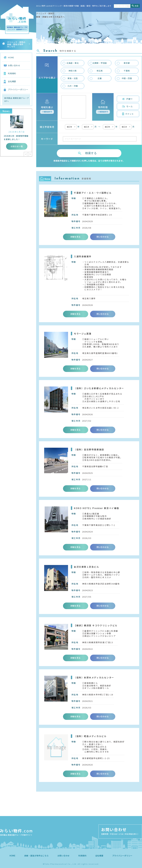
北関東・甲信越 (100, 63)
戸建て (129, 99)
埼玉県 (100, 71)
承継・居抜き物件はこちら (36, 856)
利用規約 (12, 73)
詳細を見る (76, 237)
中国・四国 (127, 78)
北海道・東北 (73, 63)
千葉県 (127, 71)
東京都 (127, 63)
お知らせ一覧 (17, 146)
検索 (137, 6)
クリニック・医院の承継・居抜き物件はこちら (16, 44)
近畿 (100, 78)
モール (129, 106)
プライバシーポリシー (18, 89)
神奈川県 (73, 71)
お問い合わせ (14, 65)
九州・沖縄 (73, 86)
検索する (91, 153)
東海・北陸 (73, 78)
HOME (11, 57)
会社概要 (12, 81)
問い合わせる (103, 237)
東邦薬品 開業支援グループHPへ (17, 100)
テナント (130, 114)
